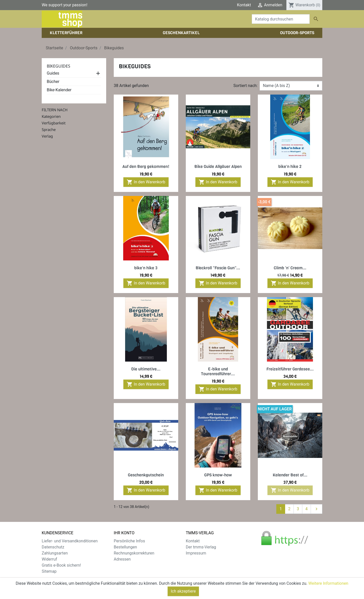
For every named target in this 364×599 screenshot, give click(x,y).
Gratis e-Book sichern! (61, 565)
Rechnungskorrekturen (134, 553)
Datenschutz (53, 547)
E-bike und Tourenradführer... (218, 371)
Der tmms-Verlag (201, 547)
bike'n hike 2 (290, 167)
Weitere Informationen (328, 593)
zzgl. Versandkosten (142, 584)
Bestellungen (125, 547)
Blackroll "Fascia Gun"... (218, 268)
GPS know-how (218, 475)
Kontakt (244, 5)
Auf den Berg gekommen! (146, 167)
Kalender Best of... (290, 475)
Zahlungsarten (55, 553)
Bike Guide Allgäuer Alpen (218, 167)
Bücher (53, 82)
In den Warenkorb (146, 182)
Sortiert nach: (245, 86)
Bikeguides (59, 66)
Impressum (196, 553)
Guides (53, 73)
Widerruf (49, 559)
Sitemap (49, 571)
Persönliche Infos (129, 541)
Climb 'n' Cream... (290, 268)
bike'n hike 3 (146, 268)
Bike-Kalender (59, 90)
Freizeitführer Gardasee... (290, 369)
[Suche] (281, 19)
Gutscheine (124, 565)
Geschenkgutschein (146, 475)
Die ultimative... (146, 369)
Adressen (122, 559)
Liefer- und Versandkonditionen (70, 541)
